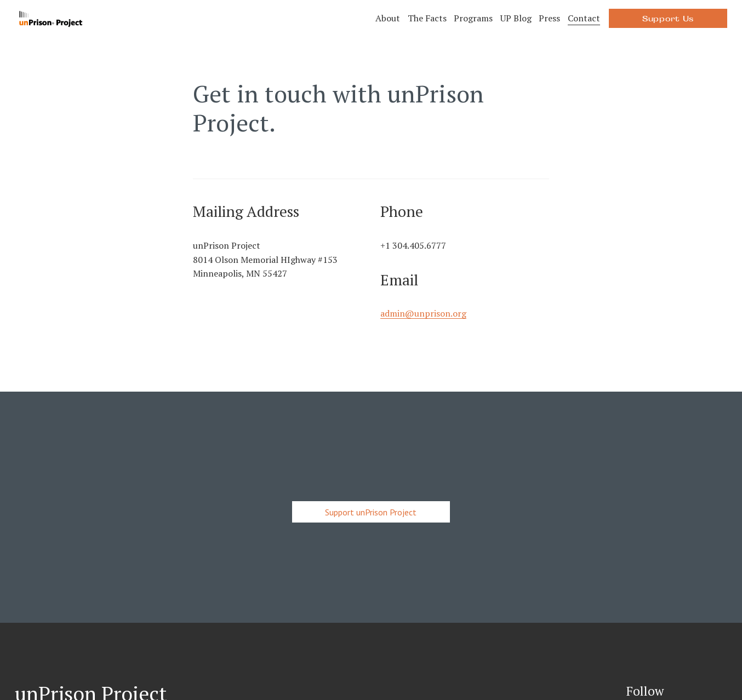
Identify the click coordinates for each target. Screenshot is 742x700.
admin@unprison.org (423, 313)
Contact (584, 18)
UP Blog (516, 18)
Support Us (668, 19)
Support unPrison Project (371, 512)
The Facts (427, 18)
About (388, 18)
